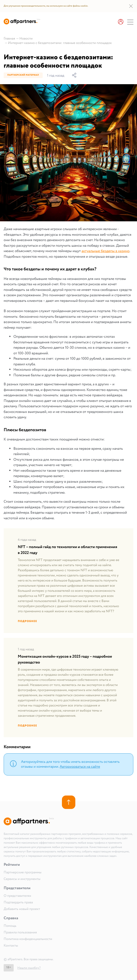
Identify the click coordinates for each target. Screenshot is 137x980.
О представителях (17, 896)
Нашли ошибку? (29, 968)
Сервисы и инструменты (22, 879)
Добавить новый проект (22, 909)
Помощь (10, 926)
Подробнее (27, 621)
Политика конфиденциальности (28, 939)
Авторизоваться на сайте (80, 767)
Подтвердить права (18, 903)
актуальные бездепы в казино (105, 251)
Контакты (11, 946)
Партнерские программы (23, 873)
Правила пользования (20, 933)
